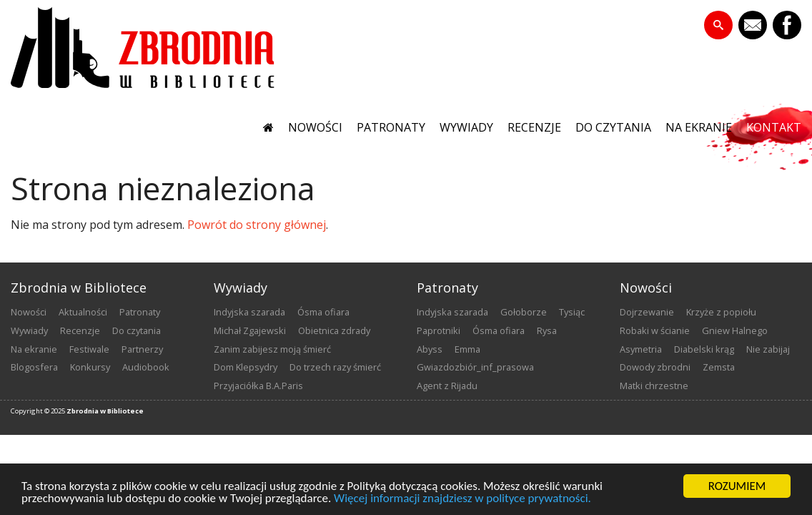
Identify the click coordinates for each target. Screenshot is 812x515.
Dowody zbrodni (655, 367)
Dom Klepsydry (246, 367)
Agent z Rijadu (447, 386)
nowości (315, 127)
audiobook (146, 367)
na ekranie (699, 127)
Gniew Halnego (735, 330)
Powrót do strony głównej (257, 225)
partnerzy (142, 349)
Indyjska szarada (249, 312)
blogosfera (34, 367)
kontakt (774, 127)
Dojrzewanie (647, 312)
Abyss (430, 349)
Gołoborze (524, 312)
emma (467, 349)
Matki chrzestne (654, 386)
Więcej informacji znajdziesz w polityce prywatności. (462, 499)
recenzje (534, 127)
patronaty (391, 127)
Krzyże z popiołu (721, 312)
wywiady (466, 127)
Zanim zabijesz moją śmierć (272, 349)
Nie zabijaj (768, 349)
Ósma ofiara (323, 312)
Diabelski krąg (704, 349)
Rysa (547, 330)
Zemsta (719, 367)
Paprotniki (439, 330)
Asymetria (641, 349)
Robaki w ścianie (655, 330)
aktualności (83, 312)
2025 (58, 411)
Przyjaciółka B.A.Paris (258, 386)
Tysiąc (572, 312)
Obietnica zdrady (334, 330)
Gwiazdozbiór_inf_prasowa (475, 367)
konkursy (90, 367)
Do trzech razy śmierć (335, 367)
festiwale (89, 349)
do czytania (613, 127)
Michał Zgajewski (250, 330)
